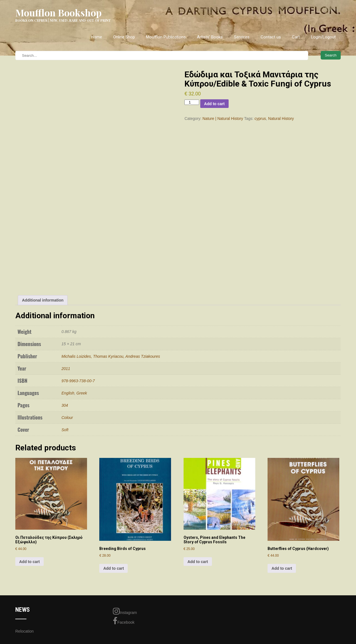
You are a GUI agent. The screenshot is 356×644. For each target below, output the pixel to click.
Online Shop (124, 37)
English (68, 393)
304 (65, 405)
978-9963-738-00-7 (78, 381)
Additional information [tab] (43, 300)
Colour (67, 418)
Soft (65, 430)
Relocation (24, 631)
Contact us (271, 37)
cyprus (260, 119)
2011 (66, 369)
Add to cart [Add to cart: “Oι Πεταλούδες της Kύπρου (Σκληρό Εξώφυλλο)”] (29, 562)
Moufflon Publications (166, 37)
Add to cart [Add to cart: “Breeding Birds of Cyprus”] (113, 568)
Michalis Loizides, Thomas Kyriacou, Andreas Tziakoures (111, 356)
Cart (296, 37)
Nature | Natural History (223, 119)
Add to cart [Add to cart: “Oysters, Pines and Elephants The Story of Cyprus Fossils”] (198, 562)
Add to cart (214, 104)
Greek (82, 393)
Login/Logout (323, 37)
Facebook (124, 621)
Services (242, 37)
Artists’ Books (210, 37)
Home (97, 37)
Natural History (281, 119)
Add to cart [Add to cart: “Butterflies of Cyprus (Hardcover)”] (282, 568)
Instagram (125, 611)
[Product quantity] (192, 102)
